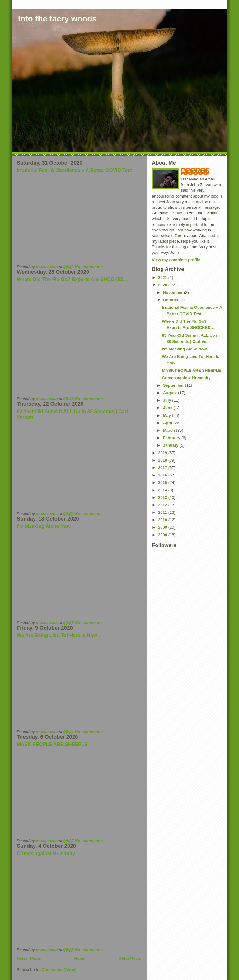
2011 (163, 512)
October (171, 300)
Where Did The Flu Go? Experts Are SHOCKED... (73, 279)
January (171, 445)
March (170, 430)
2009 (163, 527)
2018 (163, 460)
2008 (163, 535)
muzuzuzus (198, 171)
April (168, 423)
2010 (163, 520)
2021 (163, 278)
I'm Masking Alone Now (44, 526)
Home (80, 958)
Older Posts (130, 958)
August (171, 393)
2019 (163, 453)
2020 (163, 285)
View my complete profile (176, 260)
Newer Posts (29, 958)
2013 (163, 497)
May (168, 415)
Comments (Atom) (59, 970)
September (174, 385)
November (173, 292)
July (168, 400)
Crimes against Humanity (46, 853)
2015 (163, 483)
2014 (163, 490)
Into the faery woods (57, 19)
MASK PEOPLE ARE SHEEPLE (52, 744)
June (168, 408)
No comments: (89, 267)
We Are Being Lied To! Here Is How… (59, 635)
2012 (163, 505)
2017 (163, 468)
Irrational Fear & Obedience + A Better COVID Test (74, 170)
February (172, 438)
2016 (163, 475)
